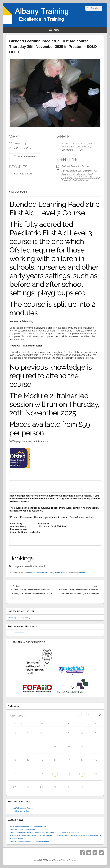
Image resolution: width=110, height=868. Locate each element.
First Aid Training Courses (23, 808)
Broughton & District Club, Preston (79, 144)
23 (55, 774)
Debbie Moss (60, 573)
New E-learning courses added (23, 829)
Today (89, 714)
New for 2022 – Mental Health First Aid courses (29, 841)
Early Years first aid (71, 171)
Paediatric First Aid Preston (75, 180)
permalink (81, 573)
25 (82, 774)
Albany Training (19, 633)
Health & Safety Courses (22, 811)
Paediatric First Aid (81, 166)
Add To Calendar (25, 156)
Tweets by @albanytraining (19, 617)
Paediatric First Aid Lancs (87, 177)
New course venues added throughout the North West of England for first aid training (45, 832)
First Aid (66, 166)
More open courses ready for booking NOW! (28, 826)
